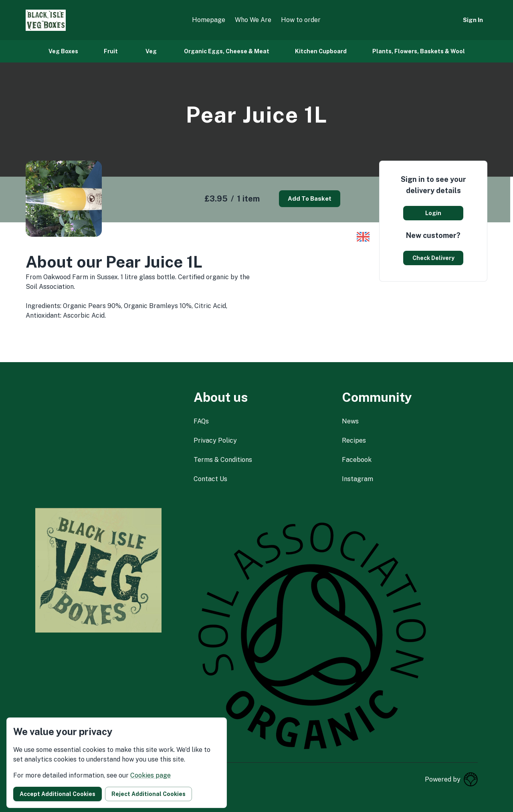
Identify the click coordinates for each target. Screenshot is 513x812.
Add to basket (310, 198)
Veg (151, 51)
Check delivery (433, 258)
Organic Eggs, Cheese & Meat (227, 51)
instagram (357, 479)
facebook (357, 460)
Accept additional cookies (58, 794)
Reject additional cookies (148, 794)
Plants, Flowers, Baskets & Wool (419, 51)
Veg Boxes (63, 51)
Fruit (111, 51)
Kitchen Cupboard (321, 51)
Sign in (473, 20)
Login (433, 213)
